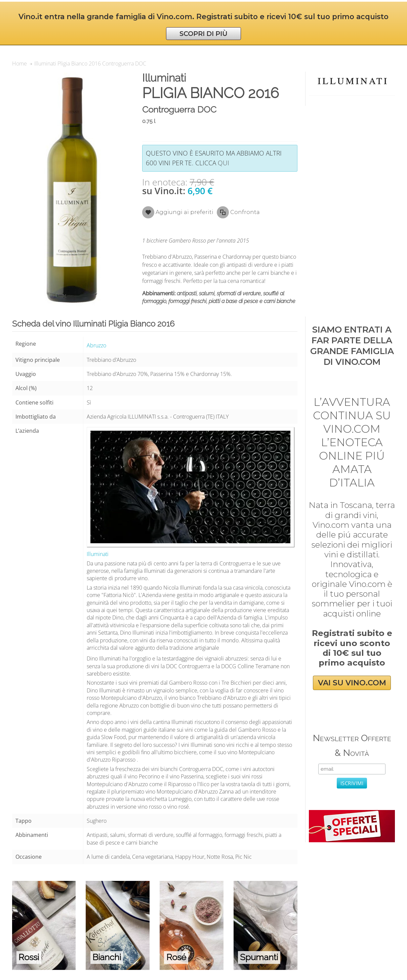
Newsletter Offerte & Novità (352, 745)
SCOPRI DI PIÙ (203, 34)
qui (223, 163)
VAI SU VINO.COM (352, 683)
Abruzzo (96, 345)
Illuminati (98, 554)
